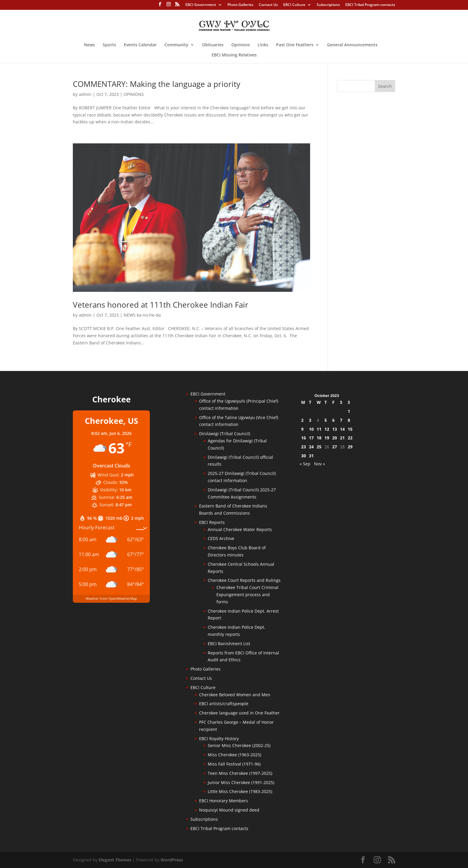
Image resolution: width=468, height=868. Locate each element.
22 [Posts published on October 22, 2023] (350, 438)
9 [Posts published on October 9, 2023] (302, 429)
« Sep (305, 464)
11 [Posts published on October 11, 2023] (319, 429)
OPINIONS (134, 94)
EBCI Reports (212, 522)
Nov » (320, 464)
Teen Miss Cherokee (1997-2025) (240, 773)
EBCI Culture (294, 5)
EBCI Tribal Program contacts (370, 5)
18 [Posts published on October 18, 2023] (319, 438)
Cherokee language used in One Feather (239, 713)
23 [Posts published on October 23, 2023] (304, 447)
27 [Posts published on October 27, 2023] (335, 447)
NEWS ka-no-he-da (142, 315)
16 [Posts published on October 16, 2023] (304, 438)
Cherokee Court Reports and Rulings (244, 580)
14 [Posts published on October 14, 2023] (342, 429)
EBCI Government (201, 5)
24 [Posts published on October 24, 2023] (311, 447)
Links (263, 45)
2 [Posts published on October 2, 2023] (302, 420)
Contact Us (268, 5)
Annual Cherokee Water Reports (240, 529)
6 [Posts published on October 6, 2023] (333, 420)
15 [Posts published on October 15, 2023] (350, 429)
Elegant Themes (115, 860)
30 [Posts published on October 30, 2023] (304, 456)
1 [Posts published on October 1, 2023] (349, 411)
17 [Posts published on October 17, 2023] (311, 438)
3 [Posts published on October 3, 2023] (310, 420)
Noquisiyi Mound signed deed (229, 810)
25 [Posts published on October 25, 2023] (319, 447)
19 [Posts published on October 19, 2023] (327, 438)
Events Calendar (140, 45)
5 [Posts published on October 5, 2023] (326, 420)
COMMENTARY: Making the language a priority (157, 84)
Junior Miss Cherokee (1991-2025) (241, 782)
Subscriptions (328, 5)
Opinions (241, 45)
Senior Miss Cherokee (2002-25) (239, 745)
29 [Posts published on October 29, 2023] (350, 447)
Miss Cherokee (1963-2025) (234, 755)
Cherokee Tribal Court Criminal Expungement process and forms (247, 595)
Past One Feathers (295, 45)
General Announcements (352, 45)
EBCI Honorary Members (224, 801)
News (89, 45)
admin (85, 94)
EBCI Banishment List (229, 644)
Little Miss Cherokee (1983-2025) (240, 791)
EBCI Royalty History (219, 739)
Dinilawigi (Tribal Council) (225, 434)
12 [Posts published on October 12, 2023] (327, 429)
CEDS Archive (221, 538)
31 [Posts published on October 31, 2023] (311, 456)
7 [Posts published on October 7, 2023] (341, 420)
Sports (109, 45)
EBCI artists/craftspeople (224, 704)
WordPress (172, 860)
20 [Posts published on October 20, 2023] (335, 438)
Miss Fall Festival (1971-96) (234, 764)
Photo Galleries (240, 5)
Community (176, 45)
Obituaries (213, 45)
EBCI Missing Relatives (234, 55)
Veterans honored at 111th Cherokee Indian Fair (161, 305)
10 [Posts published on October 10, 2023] (311, 429)
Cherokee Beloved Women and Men (235, 695)
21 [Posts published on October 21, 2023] (342, 438)
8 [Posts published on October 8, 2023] (349, 420)
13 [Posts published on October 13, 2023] (335, 429)
